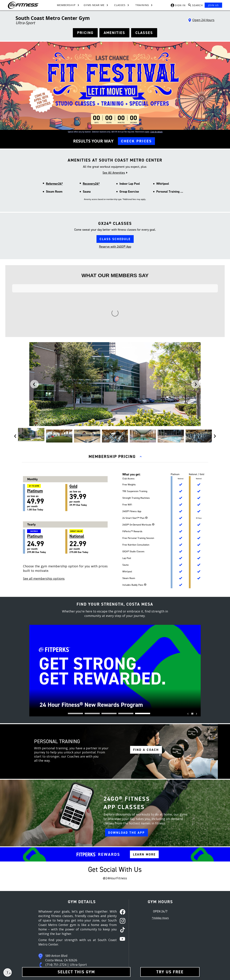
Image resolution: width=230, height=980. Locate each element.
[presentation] (34, 307)
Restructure (39, 957)
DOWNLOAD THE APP (126, 755)
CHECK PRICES (136, 141)
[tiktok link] (121, 853)
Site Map (38, 945)
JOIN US (213, 5)
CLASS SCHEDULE (115, 239)
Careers (37, 939)
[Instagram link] (156, 935)
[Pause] (192, 639)
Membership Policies (109, 939)
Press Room (39, 951)
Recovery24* (91, 184)
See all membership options (44, 501)
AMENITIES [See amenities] (114, 33)
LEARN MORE (144, 777)
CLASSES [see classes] (144, 33)
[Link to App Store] (184, 947)
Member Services (74, 945)
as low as (46, 421)
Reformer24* (54, 184)
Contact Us (71, 933)
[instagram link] (121, 844)
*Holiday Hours (160, 841)
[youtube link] (121, 862)
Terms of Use (105, 933)
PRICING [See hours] (85, 33)
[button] (75, 636)
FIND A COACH (146, 673)
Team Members (74, 939)
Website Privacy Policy (109, 957)
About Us (38, 933)
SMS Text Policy (106, 951)
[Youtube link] (170, 935)
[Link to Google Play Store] (160, 947)
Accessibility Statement (110, 963)
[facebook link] (121, 835)
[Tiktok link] (163, 935)
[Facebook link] (150, 935)
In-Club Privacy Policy (109, 945)
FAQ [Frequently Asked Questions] (68, 951)
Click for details (156, 132)
